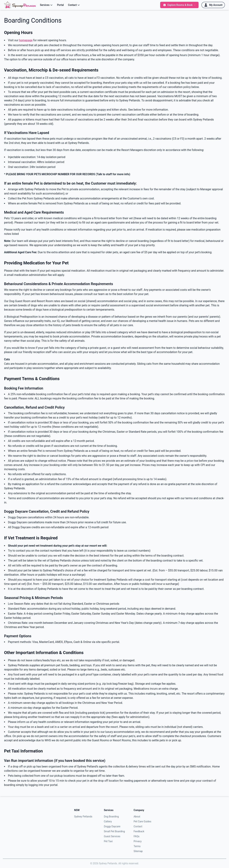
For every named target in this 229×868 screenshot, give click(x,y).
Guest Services (112, 836)
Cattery (108, 821)
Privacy (138, 841)
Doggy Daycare (112, 826)
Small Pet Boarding (114, 831)
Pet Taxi (108, 841)
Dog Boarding (111, 817)
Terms (137, 846)
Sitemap (138, 851)
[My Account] (213, 5)
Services (46, 5)
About (137, 817)
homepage (26, 40)
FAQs (137, 836)
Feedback (139, 831)
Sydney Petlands (83, 817)
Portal (60, 5)
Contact (74, 5)
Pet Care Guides (142, 821)
